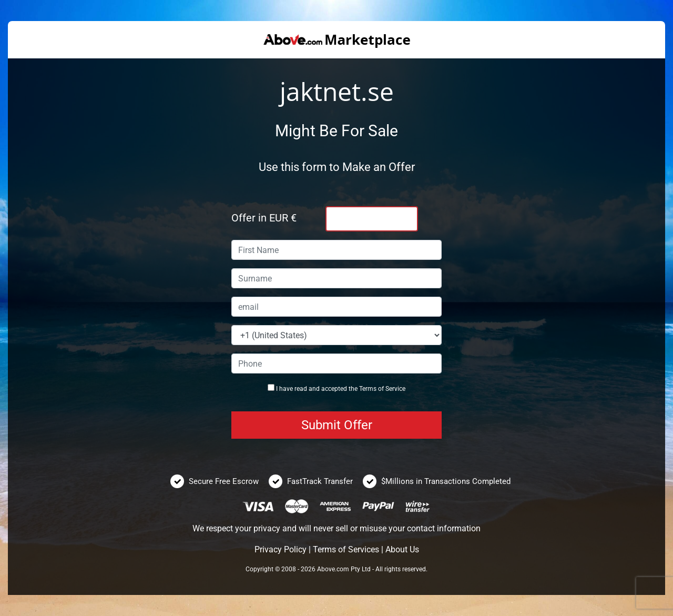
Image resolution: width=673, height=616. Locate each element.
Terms (368, 389)
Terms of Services (346, 549)
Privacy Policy (281, 549)
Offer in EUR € (264, 218)
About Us (402, 549)
